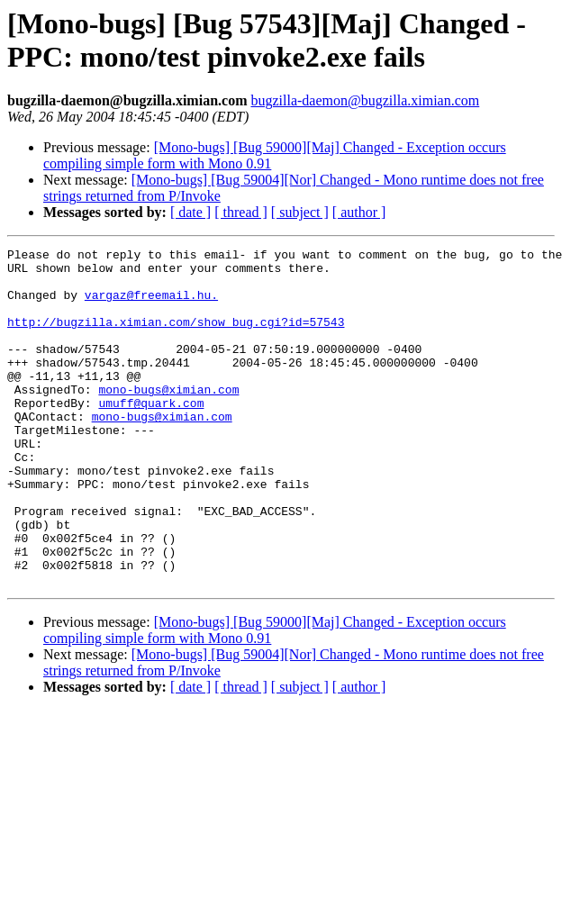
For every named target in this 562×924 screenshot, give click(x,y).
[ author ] (359, 212)
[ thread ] (241, 212)
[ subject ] (300, 212)
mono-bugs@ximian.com (168, 419)
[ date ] (190, 212)
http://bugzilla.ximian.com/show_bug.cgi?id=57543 (176, 338)
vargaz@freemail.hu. (151, 305)
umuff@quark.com (151, 435)
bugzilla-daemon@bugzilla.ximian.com (365, 100)
